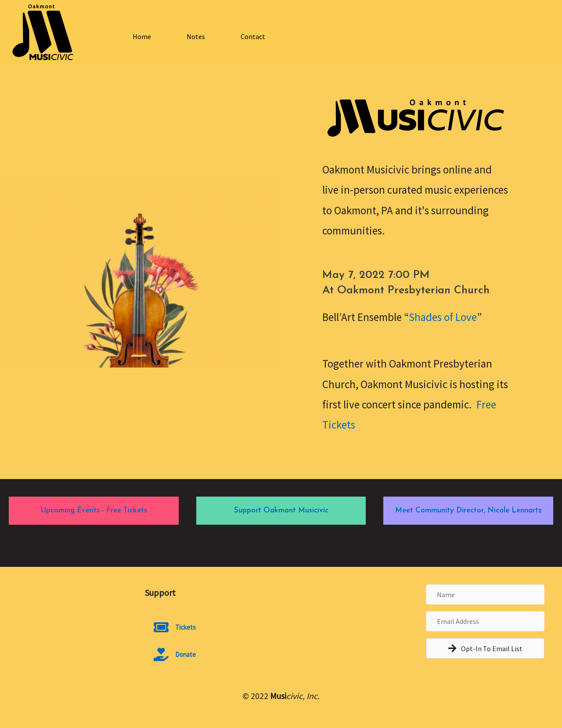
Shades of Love (443, 317)
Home (142, 36)
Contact (253, 36)
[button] (485, 649)
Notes (196, 36)
